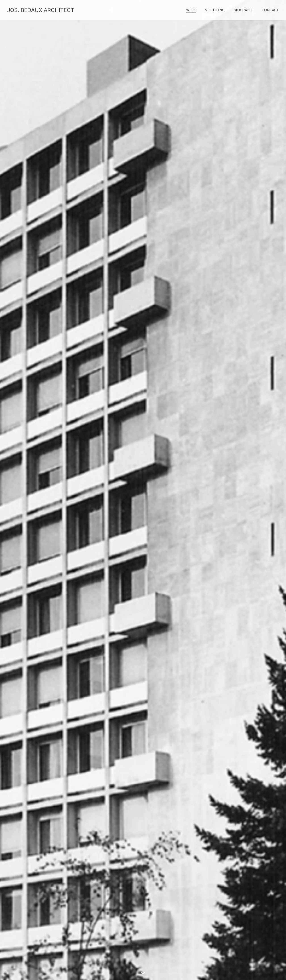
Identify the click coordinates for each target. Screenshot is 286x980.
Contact (270, 10)
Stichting (215, 10)
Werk (191, 10)
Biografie (243, 10)
